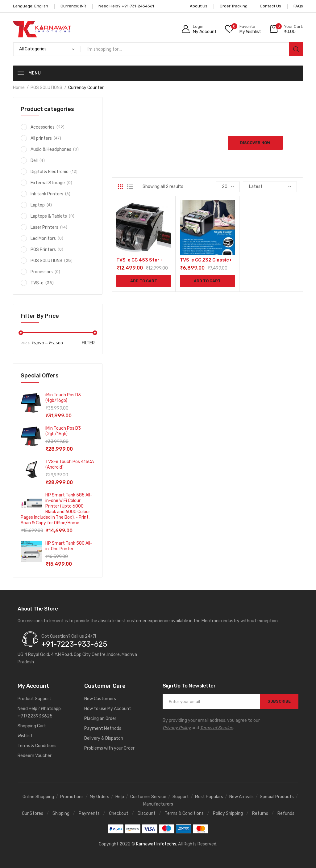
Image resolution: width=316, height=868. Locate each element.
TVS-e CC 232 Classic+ (206, 260)
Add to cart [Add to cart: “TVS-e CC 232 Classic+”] (207, 281)
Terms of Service (216, 728)
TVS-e (37, 283)
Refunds (286, 813)
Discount (147, 813)
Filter (88, 343)
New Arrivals (241, 797)
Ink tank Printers (47, 194)
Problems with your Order (109, 748)
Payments (89, 813)
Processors (42, 272)
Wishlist (25, 736)
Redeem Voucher (35, 756)
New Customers (100, 699)
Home (19, 88)
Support (181, 797)
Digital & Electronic (50, 172)
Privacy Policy (177, 728)
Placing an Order (100, 719)
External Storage (48, 183)
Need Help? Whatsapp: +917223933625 (40, 712)
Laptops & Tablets (49, 216)
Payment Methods (103, 728)
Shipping (61, 813)
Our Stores (33, 813)
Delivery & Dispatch (104, 738)
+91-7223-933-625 (74, 644)
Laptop (38, 205)
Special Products (277, 797)
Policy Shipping (228, 813)
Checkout (119, 813)
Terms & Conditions (37, 746)
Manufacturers (158, 804)
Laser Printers (44, 227)
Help (120, 797)
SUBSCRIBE (279, 701)
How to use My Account (108, 709)
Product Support (34, 699)
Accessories (43, 127)
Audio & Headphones (51, 149)
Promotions (72, 797)
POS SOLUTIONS (46, 88)
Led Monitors (43, 238)
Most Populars (209, 797)
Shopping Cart (32, 726)
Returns (260, 813)
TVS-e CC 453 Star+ (139, 260)
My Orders (100, 797)
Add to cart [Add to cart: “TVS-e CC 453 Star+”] (144, 281)
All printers (41, 138)
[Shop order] (270, 187)
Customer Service (148, 797)
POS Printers (43, 250)
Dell (34, 161)
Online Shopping (38, 797)
